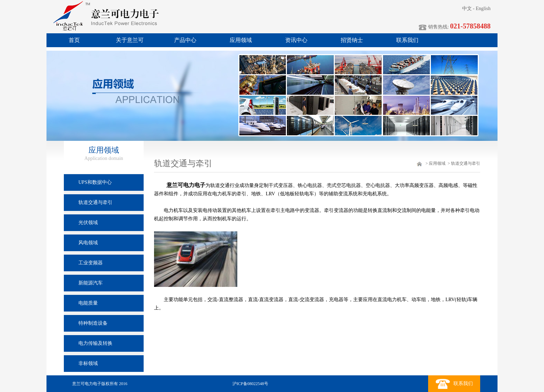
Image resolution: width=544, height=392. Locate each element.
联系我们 (407, 40)
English (483, 8)
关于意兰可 (130, 40)
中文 (467, 8)
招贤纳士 (352, 40)
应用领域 (241, 40)
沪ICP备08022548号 (250, 384)
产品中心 (185, 40)
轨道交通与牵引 (466, 163)
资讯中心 (296, 40)
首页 (74, 40)
